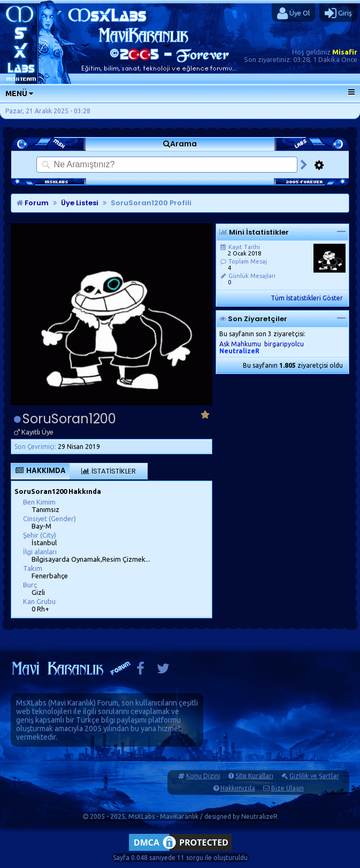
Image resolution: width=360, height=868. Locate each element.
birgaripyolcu (284, 344)
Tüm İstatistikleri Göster (307, 298)
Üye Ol (293, 13)
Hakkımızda (238, 788)
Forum (33, 203)
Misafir (345, 52)
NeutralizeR (259, 816)
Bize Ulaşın (288, 788)
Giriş (338, 13)
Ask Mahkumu (240, 344)
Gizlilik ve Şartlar (314, 776)
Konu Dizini (203, 776)
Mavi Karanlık (72, 703)
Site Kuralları (254, 776)
